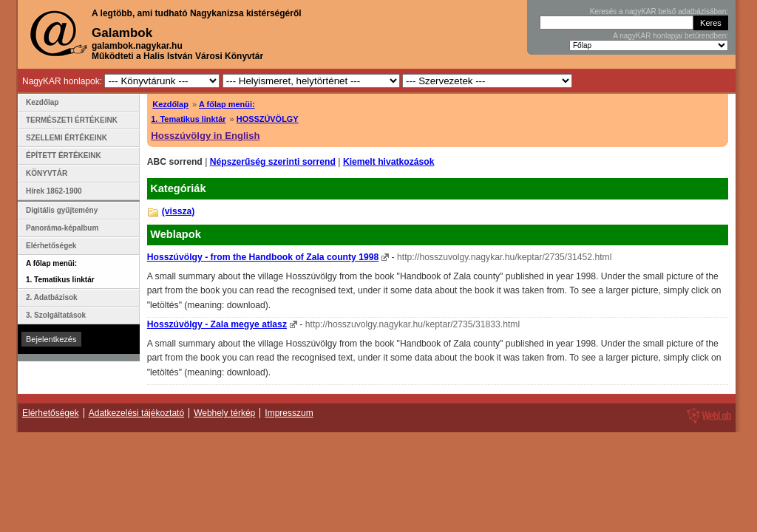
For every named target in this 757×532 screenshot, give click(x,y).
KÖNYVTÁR (47, 173)
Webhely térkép (224, 413)
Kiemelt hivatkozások (389, 162)
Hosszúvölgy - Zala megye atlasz (217, 324)
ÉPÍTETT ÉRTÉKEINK (64, 156)
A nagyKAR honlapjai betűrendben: (671, 36)
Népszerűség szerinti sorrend (273, 162)
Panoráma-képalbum (62, 228)
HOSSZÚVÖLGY (268, 119)
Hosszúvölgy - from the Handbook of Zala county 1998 (263, 257)
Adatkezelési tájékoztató (136, 413)
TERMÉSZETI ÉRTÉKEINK (72, 120)
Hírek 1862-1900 (54, 191)
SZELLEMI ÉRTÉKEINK (67, 138)
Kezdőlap (170, 104)
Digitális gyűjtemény (62, 210)
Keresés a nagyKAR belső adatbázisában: (659, 11)
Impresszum (289, 413)
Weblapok (176, 234)
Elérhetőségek (51, 246)
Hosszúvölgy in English (205, 136)
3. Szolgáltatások (56, 315)
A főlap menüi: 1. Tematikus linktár (60, 272)
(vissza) (179, 211)
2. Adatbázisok (52, 297)
